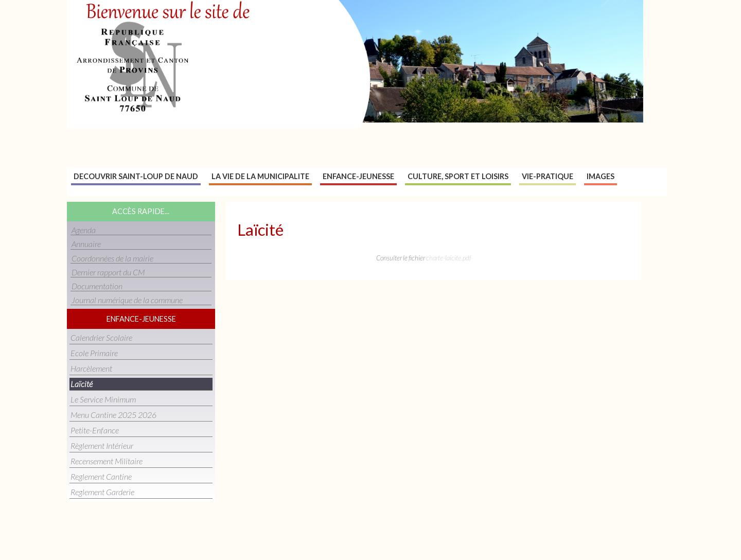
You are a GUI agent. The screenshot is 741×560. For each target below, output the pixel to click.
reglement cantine (101, 476)
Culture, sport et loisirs (458, 176)
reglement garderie (102, 492)
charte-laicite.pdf (449, 258)
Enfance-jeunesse (358, 176)
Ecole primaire (94, 353)
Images (601, 176)
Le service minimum (103, 399)
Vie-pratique (548, 176)
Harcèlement (91, 368)
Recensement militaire (107, 461)
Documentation (97, 286)
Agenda (84, 230)
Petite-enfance (95, 430)
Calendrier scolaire (101, 337)
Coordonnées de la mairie (112, 258)
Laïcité (82, 384)
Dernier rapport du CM (108, 272)
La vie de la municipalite (260, 176)
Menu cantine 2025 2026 (113, 415)
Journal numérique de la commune (127, 300)
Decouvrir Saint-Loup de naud (136, 176)
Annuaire (86, 244)
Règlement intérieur (102, 445)
